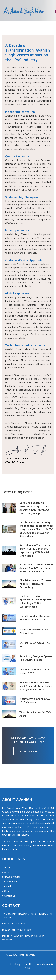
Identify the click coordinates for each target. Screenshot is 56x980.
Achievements (10, 882)
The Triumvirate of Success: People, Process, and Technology (36, 584)
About (6, 872)
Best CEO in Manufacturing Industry (22, 845)
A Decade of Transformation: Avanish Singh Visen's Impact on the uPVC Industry (36, 568)
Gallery (7, 891)
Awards (7, 886)
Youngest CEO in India (13, 842)
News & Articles (11, 877)
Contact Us (9, 896)
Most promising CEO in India (39, 842)
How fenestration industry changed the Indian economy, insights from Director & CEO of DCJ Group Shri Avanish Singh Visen (37, 529)
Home (6, 867)
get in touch (28, 751)
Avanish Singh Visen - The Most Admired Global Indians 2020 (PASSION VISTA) (36, 686)
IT (17, 819)
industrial (35, 816)
